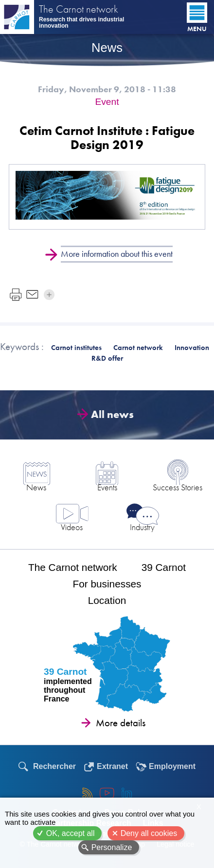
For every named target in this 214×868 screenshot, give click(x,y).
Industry (142, 527)
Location (107, 600)
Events (107, 487)
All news (109, 414)
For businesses (107, 584)
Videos (72, 527)
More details (121, 723)
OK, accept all (71, 833)
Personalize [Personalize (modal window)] (112, 847)
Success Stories (178, 487)
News (36, 487)
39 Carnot (164, 567)
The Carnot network (79, 10)
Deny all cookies (149, 833)
